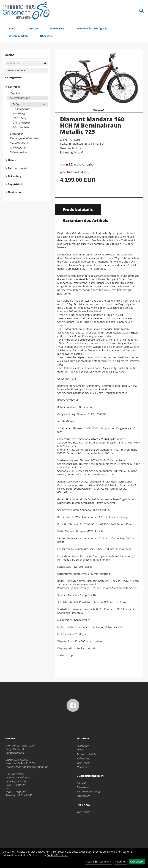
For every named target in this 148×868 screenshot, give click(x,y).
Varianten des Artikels (85, 220)
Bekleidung (15, 176)
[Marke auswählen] (26, 70)
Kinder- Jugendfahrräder (24, 138)
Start (12, 28)
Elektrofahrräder (20, 98)
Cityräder (15, 93)
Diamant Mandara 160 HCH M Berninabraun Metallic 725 (92, 125)
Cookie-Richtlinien (57, 855)
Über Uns (47, 36)
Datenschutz (84, 787)
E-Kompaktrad (21, 109)
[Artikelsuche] (141, 11)
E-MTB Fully (19, 118)
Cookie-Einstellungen (99, 862)
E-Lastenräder (21, 127)
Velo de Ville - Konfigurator (93, 28)
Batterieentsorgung (88, 791)
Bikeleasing (57, 28)
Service (33, 28)
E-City (16, 104)
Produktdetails (78, 209)
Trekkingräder (18, 148)
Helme (12, 160)
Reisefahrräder (19, 152)
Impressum (83, 796)
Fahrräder (14, 87)
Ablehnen (121, 862)
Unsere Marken (18, 36)
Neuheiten (14, 192)
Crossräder (16, 134)
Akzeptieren (137, 862)
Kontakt (81, 783)
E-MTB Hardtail (21, 123)
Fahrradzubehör (18, 168)
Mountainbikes (19, 143)
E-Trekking (19, 113)
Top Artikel (15, 184)
